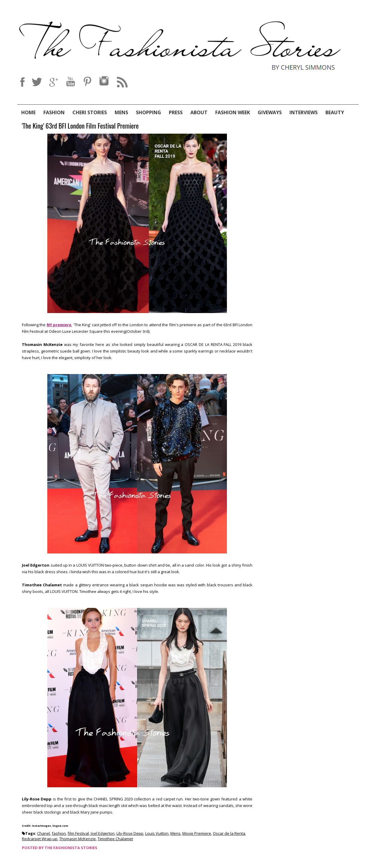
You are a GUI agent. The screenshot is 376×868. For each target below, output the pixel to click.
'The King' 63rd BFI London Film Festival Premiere (80, 126)
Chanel (44, 833)
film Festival (78, 833)
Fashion (54, 112)
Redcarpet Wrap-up (40, 839)
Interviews (304, 112)
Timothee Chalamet (115, 839)
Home (28, 112)
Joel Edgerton (103, 833)
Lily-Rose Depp (130, 833)
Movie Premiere (197, 833)
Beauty (335, 112)
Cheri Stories (90, 112)
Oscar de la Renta (229, 833)
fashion (59, 833)
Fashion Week (233, 112)
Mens (121, 112)
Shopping (148, 112)
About (199, 112)
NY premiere (59, 325)
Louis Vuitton (157, 833)
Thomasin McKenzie (78, 839)
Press (176, 112)
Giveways (270, 112)
